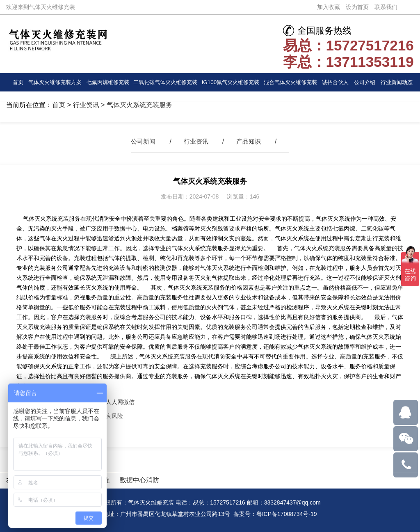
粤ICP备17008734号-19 (287, 514)
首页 (18, 82)
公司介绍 (365, 82)
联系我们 (386, 7)
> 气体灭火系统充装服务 (136, 105)
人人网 (114, 402)
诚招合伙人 (336, 82)
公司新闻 (142, 141)
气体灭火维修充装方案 (55, 82)
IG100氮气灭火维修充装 (231, 82)
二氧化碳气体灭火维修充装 (166, 85)
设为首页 (357, 7)
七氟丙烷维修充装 (108, 82)
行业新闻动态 (397, 82)
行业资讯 (86, 105)
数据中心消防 (139, 480)
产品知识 (250, 141)
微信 (129, 402)
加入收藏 (329, 7)
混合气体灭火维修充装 (290, 82)
